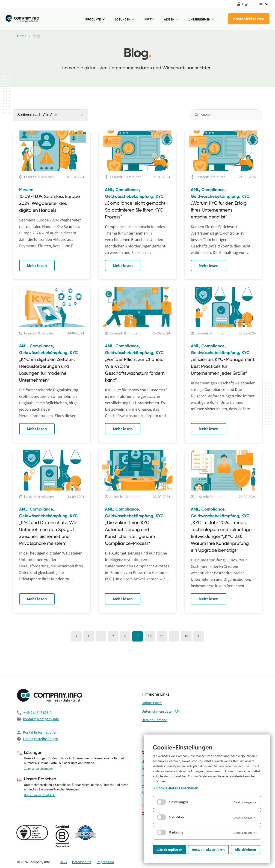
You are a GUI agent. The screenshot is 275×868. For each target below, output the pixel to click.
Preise (149, 19)
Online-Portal (152, 703)
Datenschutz (82, 862)
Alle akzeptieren (169, 850)
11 (162, 636)
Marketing (170, 832)
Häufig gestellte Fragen (41, 739)
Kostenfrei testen (249, 19)
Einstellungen (172, 802)
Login (243, 4)
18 (186, 636)
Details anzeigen (245, 802)
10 (150, 636)
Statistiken (170, 817)
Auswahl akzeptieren (208, 849)
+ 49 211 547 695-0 (37, 713)
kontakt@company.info (41, 719)
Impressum (105, 862)
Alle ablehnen (245, 849)
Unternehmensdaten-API (161, 711)
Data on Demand (155, 720)
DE (264, 4)
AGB (63, 862)
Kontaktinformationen (40, 732)
